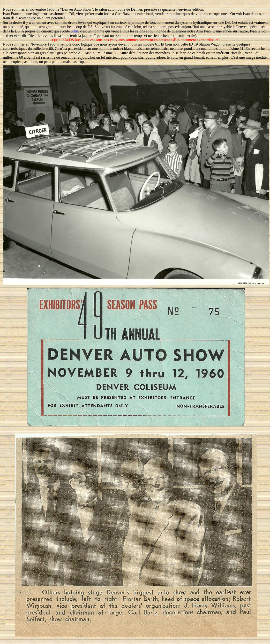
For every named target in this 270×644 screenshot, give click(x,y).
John (75, 31)
